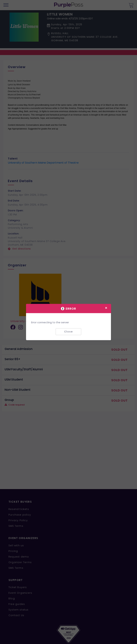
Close (68, 332)
